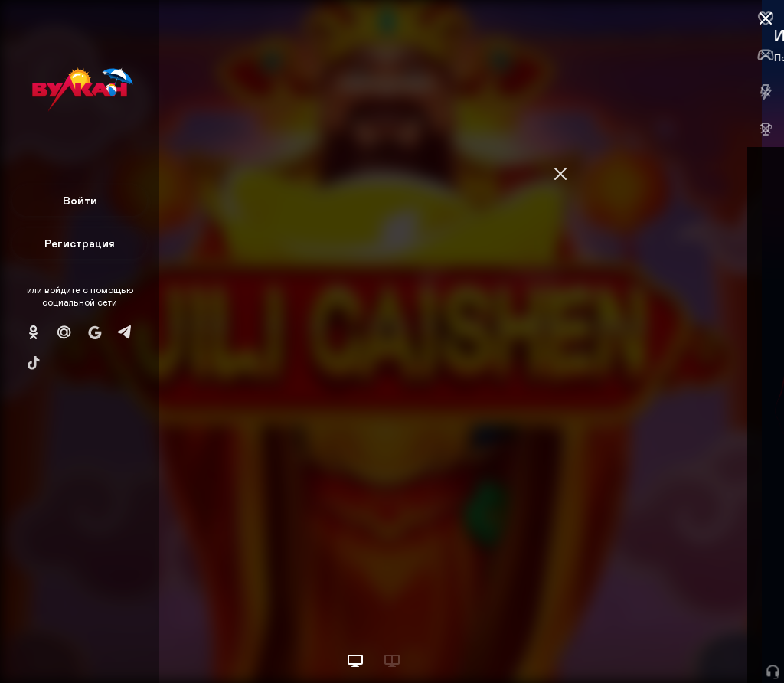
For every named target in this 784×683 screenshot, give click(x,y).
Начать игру (668, 643)
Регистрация (80, 243)
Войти (80, 200)
